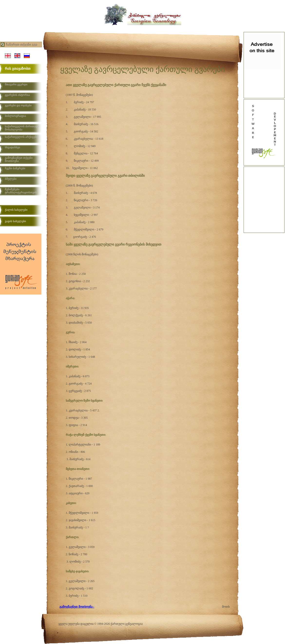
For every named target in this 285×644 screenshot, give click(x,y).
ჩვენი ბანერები (15, 168)
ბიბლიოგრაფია (15, 116)
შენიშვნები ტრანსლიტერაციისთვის (21, 191)
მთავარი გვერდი (16, 84)
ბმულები (11, 179)
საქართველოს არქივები (21, 137)
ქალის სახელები (16, 210)
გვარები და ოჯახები (18, 105)
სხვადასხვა (13, 147)
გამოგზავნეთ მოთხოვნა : (77, 607)
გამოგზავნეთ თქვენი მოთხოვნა (19, 159)
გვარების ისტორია (17, 95)
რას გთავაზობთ (18, 69)
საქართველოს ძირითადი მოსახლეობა (22, 128)
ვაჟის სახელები (15, 221)
